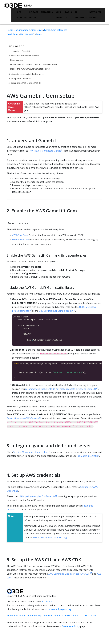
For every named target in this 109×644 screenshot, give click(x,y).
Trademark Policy (16, 616)
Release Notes (34, 15)
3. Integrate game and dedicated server (26, 74)
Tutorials (47, 12)
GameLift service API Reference (24, 418)
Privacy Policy (34, 616)
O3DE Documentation (19, 30)
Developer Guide (95, 15)
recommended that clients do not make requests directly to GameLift (62, 389)
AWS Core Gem (20, 235)
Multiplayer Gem (21, 240)
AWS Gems (13, 34)
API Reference (81, 15)
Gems (47, 30)
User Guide (59, 15)
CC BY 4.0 (47, 601)
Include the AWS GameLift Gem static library (30, 69)
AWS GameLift (27, 34)
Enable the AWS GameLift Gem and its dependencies (34, 64)
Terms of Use (89, 616)
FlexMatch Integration (88, 456)
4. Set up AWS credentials (20, 78)
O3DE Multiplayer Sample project (57, 311)
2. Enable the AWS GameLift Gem (24, 56)
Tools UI (69, 15)
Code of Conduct (71, 616)
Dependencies (17, 60)
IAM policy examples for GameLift (39, 496)
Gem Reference (59, 30)
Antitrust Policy (52, 616)
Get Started (22, 15)
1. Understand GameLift (19, 51)
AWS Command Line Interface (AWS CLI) (70, 574)
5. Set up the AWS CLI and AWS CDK (25, 83)
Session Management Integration (31, 452)
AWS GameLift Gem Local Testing (50, 537)
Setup (39, 34)
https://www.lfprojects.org (58, 609)
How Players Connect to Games (46, 151)
